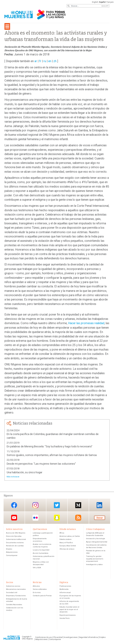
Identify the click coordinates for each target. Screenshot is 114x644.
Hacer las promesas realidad (86, 323)
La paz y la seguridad (41, 550)
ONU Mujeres (27, 639)
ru (45, 61)
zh (55, 61)
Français (110, 2)
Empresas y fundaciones (16, 596)
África (62, 533)
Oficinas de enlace (67, 549)
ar (36, 61)
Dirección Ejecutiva (14, 536)
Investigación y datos (94, 565)
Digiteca (64, 583)
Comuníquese (12, 556)
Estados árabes (65, 540)
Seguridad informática (88, 638)
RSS (78, 518)
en (50, 61)
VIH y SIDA (37, 568)
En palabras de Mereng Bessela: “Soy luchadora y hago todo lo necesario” (50, 446)
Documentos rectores (15, 543)
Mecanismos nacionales (16, 590)
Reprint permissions (68, 616)
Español (102, 2)
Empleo (9, 549)
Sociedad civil (12, 593)
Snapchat (57, 518)
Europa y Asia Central (68, 546)
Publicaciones (65, 587)
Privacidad (58, 638)
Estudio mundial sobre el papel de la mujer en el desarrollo (69, 610)
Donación (100, 518)
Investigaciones (71, 638)
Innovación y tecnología (96, 539)
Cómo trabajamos (95, 529)
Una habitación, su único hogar (24, 472)
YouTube (14, 518)
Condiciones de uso (44, 638)
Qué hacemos (40, 529)
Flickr (35, 518)
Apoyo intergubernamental (97, 542)
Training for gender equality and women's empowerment (95, 559)
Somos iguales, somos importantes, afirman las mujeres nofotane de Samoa (52, 455)
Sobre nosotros (14, 529)
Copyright (26, 637)
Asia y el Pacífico (66, 543)
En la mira (37, 593)
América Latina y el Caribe (70, 536)
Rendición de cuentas (15, 546)
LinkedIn (100, 505)
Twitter (57, 505)
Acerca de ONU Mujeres (16, 533)
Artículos (36, 587)
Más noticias (12, 477)
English (95, 2)
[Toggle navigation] (7, 26)
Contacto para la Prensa (42, 596)
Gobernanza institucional (16, 540)
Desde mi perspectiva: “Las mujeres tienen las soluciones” (41, 464)
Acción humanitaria (41, 553)
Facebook (14, 505)
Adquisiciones (12, 552)
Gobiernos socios (13, 587)
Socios (10, 583)
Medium (78, 505)
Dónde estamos (68, 529)
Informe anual (65, 593)
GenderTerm (65, 619)
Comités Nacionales (14, 605)
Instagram (35, 505)
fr (40, 61)
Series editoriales (40, 590)
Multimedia (64, 590)
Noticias (37, 583)
